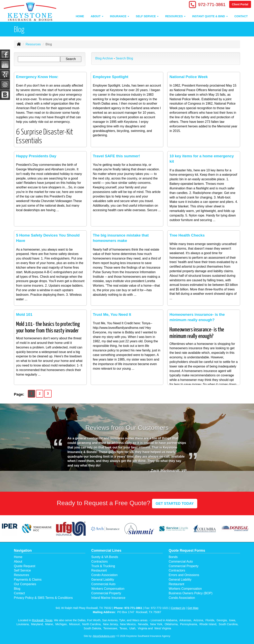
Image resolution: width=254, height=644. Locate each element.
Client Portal (240, 4)
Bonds (173, 557)
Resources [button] (175, 16)
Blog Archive (104, 58)
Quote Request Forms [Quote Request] (187, 551)
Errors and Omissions (184, 575)
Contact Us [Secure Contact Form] (178, 608)
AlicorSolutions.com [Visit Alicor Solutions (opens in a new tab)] (104, 636)
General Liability (103, 580)
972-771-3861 (211, 4)
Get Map (193, 608)
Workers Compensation (108, 589)
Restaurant (99, 570)
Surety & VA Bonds (105, 557)
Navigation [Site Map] (23, 551)
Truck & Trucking (103, 566)
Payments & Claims (28, 580)
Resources (33, 44)
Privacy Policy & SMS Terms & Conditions (43, 598)
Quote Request (25, 566)
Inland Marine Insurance (108, 598)
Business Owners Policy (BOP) (191, 593)
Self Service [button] (147, 16)
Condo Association (104, 575)
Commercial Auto (103, 584)
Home (80, 16)
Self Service (22, 570)
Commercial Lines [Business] (106, 551)
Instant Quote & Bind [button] (210, 16)
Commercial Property (106, 593)
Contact (241, 16)
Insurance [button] (120, 16)
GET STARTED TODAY (175, 504)
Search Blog (124, 58)
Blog (17, 589)
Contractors (100, 561)
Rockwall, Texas (42, 620)
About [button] (97, 16)
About (18, 561)
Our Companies (25, 584)
